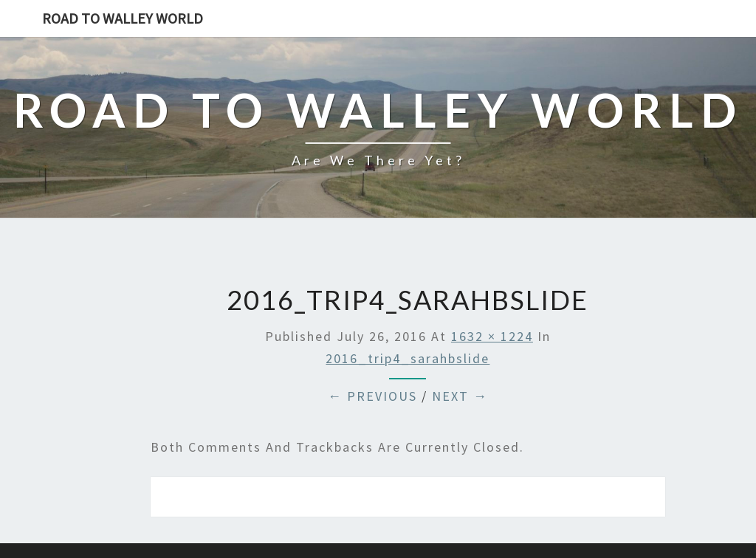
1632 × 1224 (492, 336)
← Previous (372, 396)
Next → (460, 396)
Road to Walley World (123, 18)
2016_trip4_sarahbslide (408, 358)
